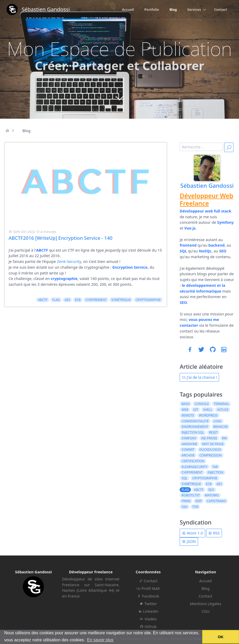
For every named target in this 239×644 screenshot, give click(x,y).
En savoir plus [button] (100, 640)
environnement (195, 427)
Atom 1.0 (193, 533)
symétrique (121, 300)
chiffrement (96, 300)
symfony (189, 438)
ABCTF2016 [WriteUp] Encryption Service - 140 (61, 238)
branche (220, 427)
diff (199, 501)
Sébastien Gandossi (207, 186)
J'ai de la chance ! (200, 377)
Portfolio (152, 9)
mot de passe (213, 444)
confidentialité (195, 421)
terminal (222, 404)
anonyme (190, 444)
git (196, 410)
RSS (214, 533)
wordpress (208, 415)
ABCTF (43, 300)
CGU (206, 611)
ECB (78, 300)
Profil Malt (148, 588)
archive (188, 455)
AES (67, 300)
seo (211, 490)
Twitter (148, 604)
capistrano (216, 501)
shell (208, 410)
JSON (189, 541)
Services (194, 9)
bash (186, 404)
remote (188, 415)
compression (211, 455)
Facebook (148, 596)
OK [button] (221, 637)
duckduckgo (210, 450)
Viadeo (148, 619)
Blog (173, 9)
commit (188, 450)
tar (215, 467)
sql (185, 478)
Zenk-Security (69, 261)
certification (193, 461)
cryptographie (148, 300)
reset (213, 432)
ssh (185, 507)
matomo (212, 495)
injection (215, 472)
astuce (223, 410)
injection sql (193, 432)
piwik (186, 501)
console (202, 404)
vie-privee (209, 438)
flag (56, 300)
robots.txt (191, 495)
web (185, 410)
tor (195, 507)
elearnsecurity (195, 467)
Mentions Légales (206, 604)
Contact (220, 9)
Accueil (128, 9)
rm (224, 438)
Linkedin (148, 611)
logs (218, 421)
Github (148, 626)
